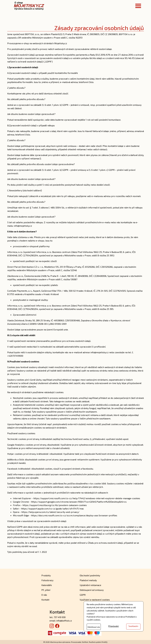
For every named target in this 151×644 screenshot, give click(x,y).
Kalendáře (47, 585)
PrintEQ (104, 642)
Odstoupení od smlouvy (92, 590)
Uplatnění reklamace (90, 585)
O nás (44, 595)
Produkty (46, 575)
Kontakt (45, 600)
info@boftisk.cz (64, 621)
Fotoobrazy (47, 580)
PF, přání (46, 590)
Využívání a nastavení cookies (95, 600)
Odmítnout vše (94, 627)
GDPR (83, 595)
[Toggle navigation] (138, 6)
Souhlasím (133, 626)
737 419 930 (60, 617)
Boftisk (85, 642)
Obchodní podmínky (90, 575)
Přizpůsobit (113, 626)
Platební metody (88, 580)
